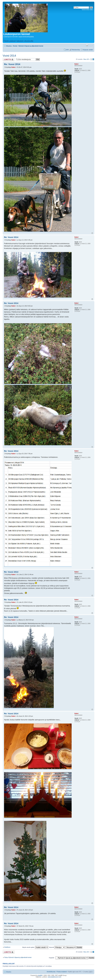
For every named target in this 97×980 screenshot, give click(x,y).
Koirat (15, 46)
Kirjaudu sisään (88, 50)
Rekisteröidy (76, 50)
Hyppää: (52, 958)
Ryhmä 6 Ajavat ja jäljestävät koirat (31, 46)
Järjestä (57, 947)
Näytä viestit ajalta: (35, 947)
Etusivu (9, 46)
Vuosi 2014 (9, 56)
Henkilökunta (51, 972)
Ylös (92, 233)
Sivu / (86, 59)
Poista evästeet (62, 972)
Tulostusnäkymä (87, 45)
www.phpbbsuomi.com (55, 977)
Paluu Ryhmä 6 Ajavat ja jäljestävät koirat (18, 957)
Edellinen (7, 947)
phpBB (40, 975)
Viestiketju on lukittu (9, 59)
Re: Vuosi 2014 (12, 64)
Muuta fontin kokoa (91, 45)
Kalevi (13, 67)
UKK (67, 50)
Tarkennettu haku (87, 10)
